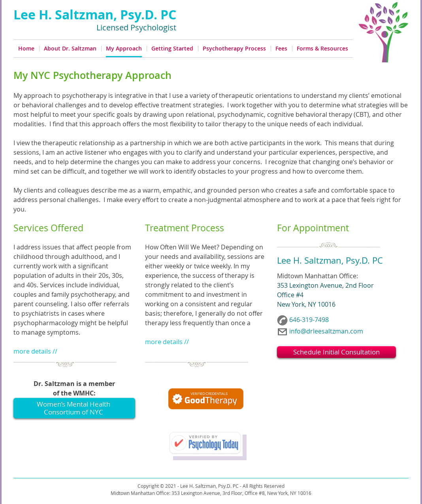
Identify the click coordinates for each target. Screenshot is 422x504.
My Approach (124, 48)
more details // (35, 351)
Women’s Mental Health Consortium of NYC (73, 408)
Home (26, 48)
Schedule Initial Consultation (336, 352)
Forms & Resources (322, 48)
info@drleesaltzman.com (326, 331)
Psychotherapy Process (234, 48)
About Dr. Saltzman (70, 48)
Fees (281, 48)
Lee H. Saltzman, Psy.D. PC (95, 15)
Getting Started (172, 48)
